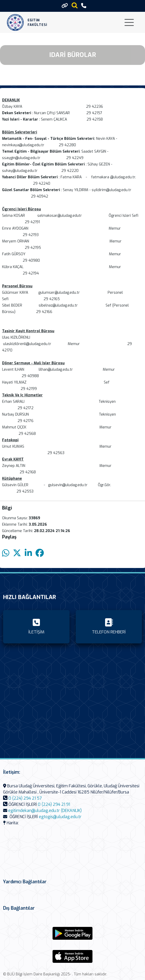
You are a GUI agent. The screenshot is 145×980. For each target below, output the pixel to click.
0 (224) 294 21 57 (25, 798)
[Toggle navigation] (129, 22)
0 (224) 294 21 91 (54, 804)
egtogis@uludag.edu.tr (60, 817)
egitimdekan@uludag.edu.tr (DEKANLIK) (45, 811)
